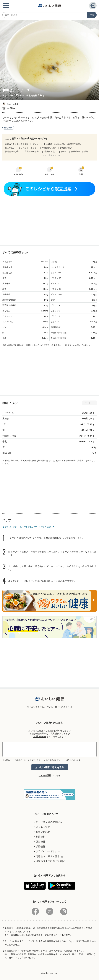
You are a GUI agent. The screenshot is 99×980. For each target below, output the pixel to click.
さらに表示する (49, 155)
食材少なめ (8, 128)
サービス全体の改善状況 (49, 822)
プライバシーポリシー (48, 851)
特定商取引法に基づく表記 (50, 861)
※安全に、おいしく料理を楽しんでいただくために (27, 527)
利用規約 (41, 837)
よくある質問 (45, 775)
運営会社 (41, 842)
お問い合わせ (40, 736)
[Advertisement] (50, 220)
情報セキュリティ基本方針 (50, 856)
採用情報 (41, 846)
